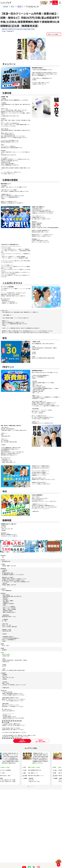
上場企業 (18, 29)
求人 (13, 7)
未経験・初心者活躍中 (23, 29)
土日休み (14, 29)
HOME (5, 7)
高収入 (20, 7)
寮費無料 (3, 29)
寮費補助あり (29, 29)
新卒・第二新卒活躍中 (9, 29)
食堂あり (33, 29)
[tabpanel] (36, 768)
